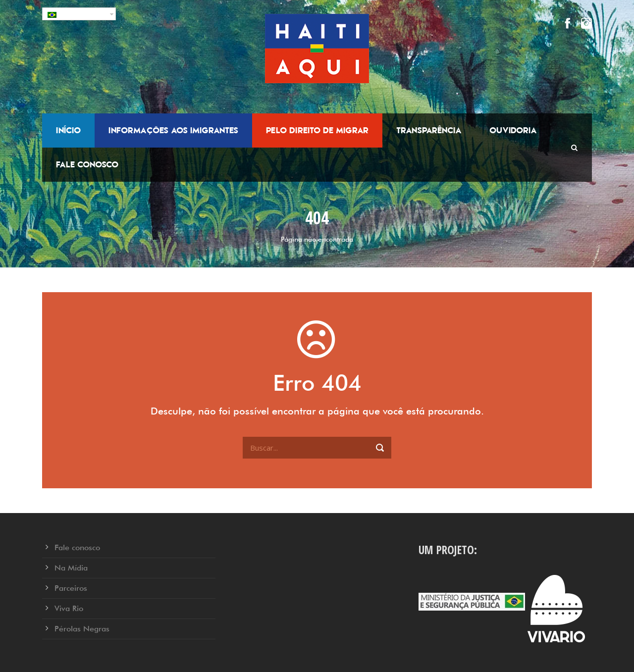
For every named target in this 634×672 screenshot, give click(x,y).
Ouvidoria (513, 130)
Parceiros (71, 588)
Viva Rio (69, 608)
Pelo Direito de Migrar (317, 130)
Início (68, 130)
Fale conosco (87, 164)
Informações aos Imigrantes (173, 130)
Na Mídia (71, 568)
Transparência (429, 130)
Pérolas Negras (82, 629)
